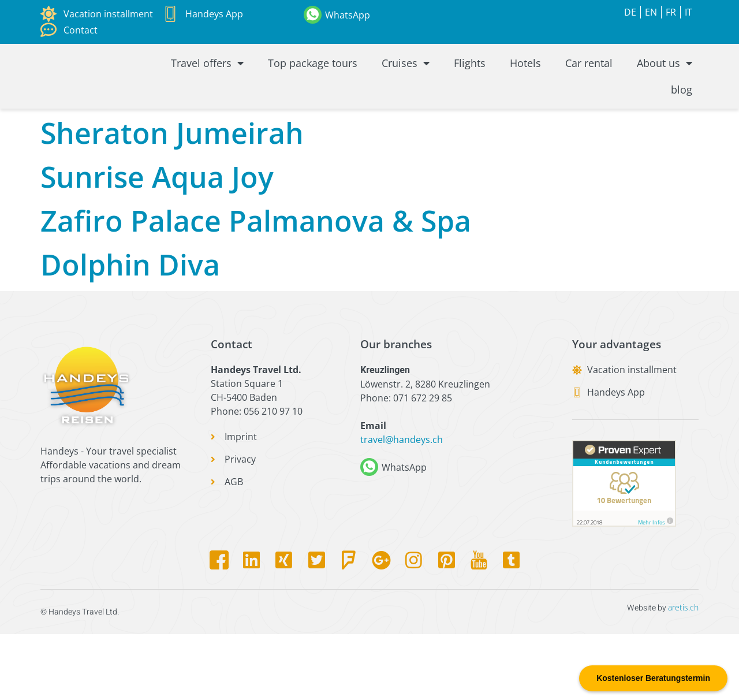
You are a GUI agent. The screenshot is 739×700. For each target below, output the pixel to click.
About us (665, 75)
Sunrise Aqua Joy (157, 242)
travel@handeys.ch (402, 505)
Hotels (525, 75)
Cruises (406, 75)
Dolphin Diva (130, 330)
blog (682, 101)
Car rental (589, 75)
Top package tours (313, 75)
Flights (470, 75)
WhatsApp (348, 15)
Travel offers (207, 75)
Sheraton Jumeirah (172, 198)
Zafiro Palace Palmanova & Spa (256, 286)
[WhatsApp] (313, 15)
